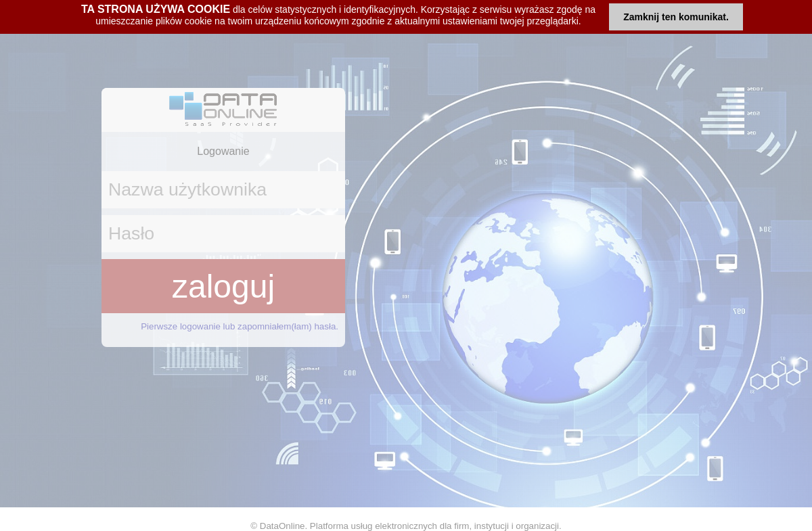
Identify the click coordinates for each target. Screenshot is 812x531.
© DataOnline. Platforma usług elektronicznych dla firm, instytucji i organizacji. (406, 526)
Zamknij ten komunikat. (676, 17)
